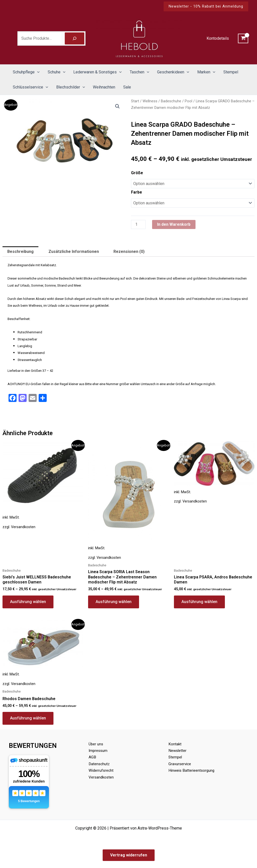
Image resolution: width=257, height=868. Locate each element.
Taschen (140, 72)
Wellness (150, 101)
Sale (127, 87)
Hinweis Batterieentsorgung (193, 770)
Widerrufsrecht (102, 770)
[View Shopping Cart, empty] (243, 38)
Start (135, 101)
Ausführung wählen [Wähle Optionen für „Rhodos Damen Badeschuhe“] (28, 718)
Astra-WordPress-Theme (160, 828)
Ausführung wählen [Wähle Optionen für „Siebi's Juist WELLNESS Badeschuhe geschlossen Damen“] (28, 602)
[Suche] (75, 38)
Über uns (96, 744)
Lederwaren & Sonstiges (98, 72)
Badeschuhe (171, 101)
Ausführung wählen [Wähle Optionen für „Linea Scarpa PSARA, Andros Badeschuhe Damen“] (199, 602)
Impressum (99, 750)
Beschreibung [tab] (20, 252)
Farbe (137, 192)
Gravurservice (180, 764)
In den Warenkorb (174, 224)
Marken (206, 72)
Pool (188, 101)
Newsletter (178, 750)
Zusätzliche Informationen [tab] (74, 252)
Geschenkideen (173, 72)
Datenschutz (100, 764)
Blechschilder (71, 87)
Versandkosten (23, 527)
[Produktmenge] (138, 224)
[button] (206, 6)
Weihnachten (104, 87)
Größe (137, 173)
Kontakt (175, 744)
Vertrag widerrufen (129, 855)
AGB (92, 757)
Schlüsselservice (30, 87)
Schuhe (57, 72)
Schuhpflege (26, 72)
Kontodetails (218, 38)
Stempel (231, 72)
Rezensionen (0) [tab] (129, 252)
